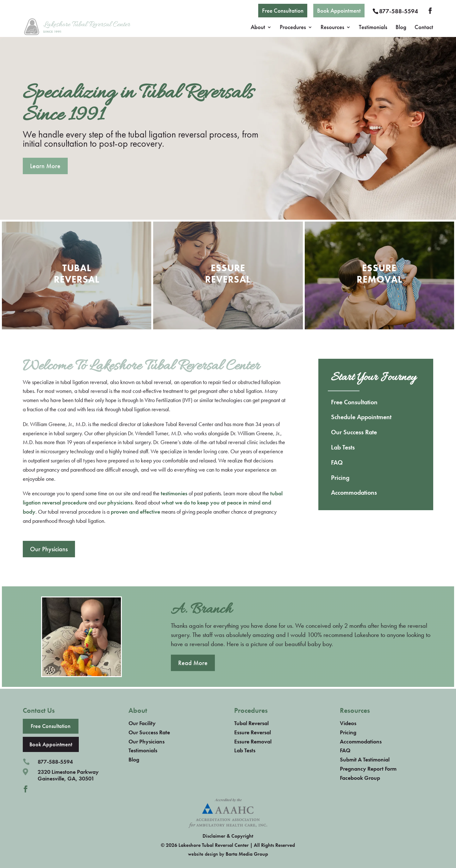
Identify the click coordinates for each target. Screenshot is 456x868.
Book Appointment (339, 11)
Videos (348, 723)
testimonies (174, 493)
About (258, 28)
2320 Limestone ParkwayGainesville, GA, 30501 (68, 775)
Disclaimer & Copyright (228, 836)
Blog (401, 28)
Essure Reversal (253, 732)
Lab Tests (343, 447)
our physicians (115, 502)
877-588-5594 (399, 11)
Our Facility (142, 723)
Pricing (340, 478)
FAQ (337, 462)
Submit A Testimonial (365, 759)
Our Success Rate (354, 432)
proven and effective (135, 512)
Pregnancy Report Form (368, 769)
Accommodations (354, 492)
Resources (332, 28)
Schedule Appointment (361, 417)
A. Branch (201, 610)
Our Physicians (49, 549)
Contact (424, 28)
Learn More (45, 166)
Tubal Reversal (251, 723)
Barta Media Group (247, 854)
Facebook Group (360, 778)
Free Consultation (283, 11)
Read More (193, 663)
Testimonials (373, 28)
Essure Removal (253, 741)
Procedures (293, 28)
